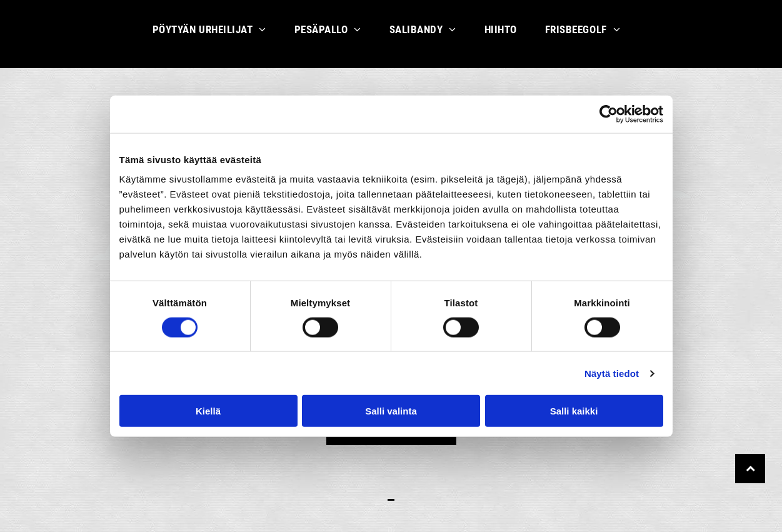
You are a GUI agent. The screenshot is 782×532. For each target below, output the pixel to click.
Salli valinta (391, 411)
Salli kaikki (574, 411)
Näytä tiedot (612, 373)
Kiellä (208, 411)
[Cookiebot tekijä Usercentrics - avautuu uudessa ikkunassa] (609, 114)
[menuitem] (214, 34)
